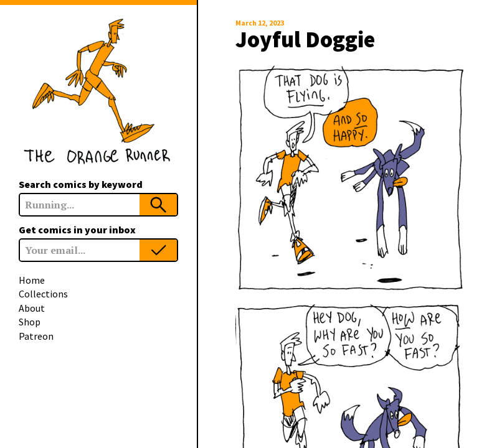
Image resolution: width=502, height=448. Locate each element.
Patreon (36, 336)
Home (32, 280)
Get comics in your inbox (77, 230)
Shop (30, 322)
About (32, 308)
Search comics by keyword (81, 184)
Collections (43, 294)
